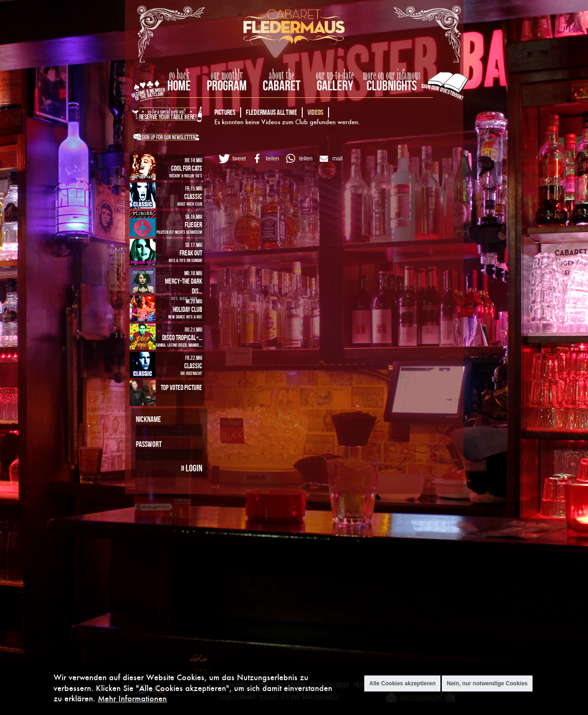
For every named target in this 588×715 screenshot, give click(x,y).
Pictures (225, 112)
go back (179, 75)
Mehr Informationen (132, 698)
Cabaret (282, 85)
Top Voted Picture (181, 387)
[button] (232, 159)
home (179, 85)
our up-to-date (335, 75)
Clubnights (392, 85)
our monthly (227, 75)
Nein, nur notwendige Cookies (487, 683)
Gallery (335, 85)
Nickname (148, 419)
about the (282, 75)
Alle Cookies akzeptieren (402, 683)
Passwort (149, 444)
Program (227, 85)
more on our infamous (392, 75)
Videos (315, 112)
